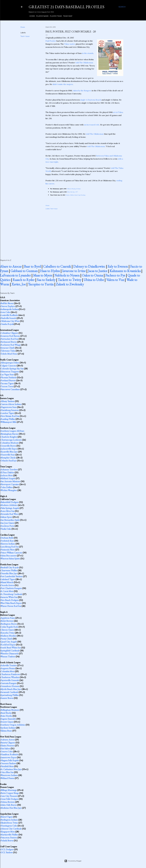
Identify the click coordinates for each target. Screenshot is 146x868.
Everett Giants (7, 722)
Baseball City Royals (10, 567)
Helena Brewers (8, 802)
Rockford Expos (8, 645)
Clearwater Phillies (9, 570)
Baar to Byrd (32, 266)
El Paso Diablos (7, 472)
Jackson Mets (7, 475)
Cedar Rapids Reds (9, 627)
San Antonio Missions (10, 481)
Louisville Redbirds (9, 315)
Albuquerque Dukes (10, 363)
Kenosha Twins (7, 633)
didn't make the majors (63, 84)
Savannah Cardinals (9, 692)
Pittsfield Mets (7, 766)
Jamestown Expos (8, 757)
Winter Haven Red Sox (11, 606)
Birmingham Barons (9, 434)
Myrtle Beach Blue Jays (11, 689)
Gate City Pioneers (9, 796)
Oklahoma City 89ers (10, 321)
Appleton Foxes (8, 618)
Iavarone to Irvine (74, 271)
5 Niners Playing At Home (74, 189)
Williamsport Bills (8, 422)
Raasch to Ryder (24, 280)
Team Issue (25, 36)
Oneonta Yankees (8, 763)
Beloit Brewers (7, 621)
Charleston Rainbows (10, 674)
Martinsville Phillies (9, 835)
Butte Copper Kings (10, 793)
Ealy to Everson (118, 266)
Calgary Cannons (8, 366)
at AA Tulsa (118, 112)
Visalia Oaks (6, 529)
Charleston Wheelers (10, 677)
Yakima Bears (6, 731)
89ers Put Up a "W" (73, 192)
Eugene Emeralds (8, 719)
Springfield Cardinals (10, 651)
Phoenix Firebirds (8, 377)
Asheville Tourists (9, 665)
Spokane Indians (8, 728)
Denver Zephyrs (8, 306)
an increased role (92, 125)
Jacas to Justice (98, 271)
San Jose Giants (7, 523)
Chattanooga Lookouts (11, 440)
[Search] (122, 7)
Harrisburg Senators (10, 410)
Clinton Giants (7, 630)
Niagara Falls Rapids (10, 760)
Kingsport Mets (8, 832)
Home (31, 16)
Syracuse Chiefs (8, 348)
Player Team (55, 16)
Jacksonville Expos (9, 449)
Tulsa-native (70, 44)
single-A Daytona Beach (91, 100)
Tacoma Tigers (7, 383)
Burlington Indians (9, 820)
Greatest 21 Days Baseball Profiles (66, 7)
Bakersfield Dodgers (10, 502)
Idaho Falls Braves (9, 805)
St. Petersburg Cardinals (11, 594)
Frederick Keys (7, 541)
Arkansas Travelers (9, 469)
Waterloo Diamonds (9, 653)
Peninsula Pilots (8, 550)
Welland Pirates (7, 778)
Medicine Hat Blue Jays (11, 808)
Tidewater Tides (8, 351)
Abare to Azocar (11, 266)
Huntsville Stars (8, 455)
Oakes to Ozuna (92, 275)
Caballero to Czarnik (57, 266)
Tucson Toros (7, 386)
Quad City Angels (9, 642)
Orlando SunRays (9, 461)
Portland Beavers (8, 380)
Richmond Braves (9, 342)
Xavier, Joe (19, 284)
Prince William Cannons (11, 553)
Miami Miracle (7, 582)
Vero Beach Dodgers (10, 600)
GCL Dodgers (7, 849)
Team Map (67, 16)
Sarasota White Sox (9, 597)
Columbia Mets (7, 671)
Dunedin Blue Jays (9, 573)
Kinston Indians (8, 544)
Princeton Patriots (9, 838)
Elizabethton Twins (9, 823)
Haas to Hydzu (50, 271)
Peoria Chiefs (6, 639)
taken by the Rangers (82, 91)
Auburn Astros (8, 740)
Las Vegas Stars (7, 374)
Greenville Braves (8, 446)
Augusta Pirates (8, 668)
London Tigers (7, 413)
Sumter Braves (7, 698)
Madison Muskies (8, 636)
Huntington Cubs (9, 826)
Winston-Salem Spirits (10, 558)
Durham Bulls (7, 538)
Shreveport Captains (10, 484)
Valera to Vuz (115, 280)
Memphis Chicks (8, 458)
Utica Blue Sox (7, 772)
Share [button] (23, 27)
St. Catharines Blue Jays (11, 769)
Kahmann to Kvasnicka (125, 271)
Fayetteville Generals (10, 680)
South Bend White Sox (11, 648)
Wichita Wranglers (9, 490)
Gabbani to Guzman (24, 271)
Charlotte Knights (9, 437)
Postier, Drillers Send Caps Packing (76, 195)
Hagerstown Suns (9, 407)
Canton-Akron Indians (11, 404)
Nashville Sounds (8, 318)
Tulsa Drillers (7, 487)
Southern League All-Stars (12, 431)
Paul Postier (51, 41)
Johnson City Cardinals (11, 829)
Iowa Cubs (5, 312)
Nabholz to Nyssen (67, 275)
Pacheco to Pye (115, 275)
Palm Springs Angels (10, 508)
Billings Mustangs (9, 790)
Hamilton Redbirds (9, 754)
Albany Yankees (8, 401)
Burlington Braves (9, 624)
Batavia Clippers (8, 743)
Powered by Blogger (73, 861)
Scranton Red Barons (10, 336)
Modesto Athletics (9, 505)
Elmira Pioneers (7, 746)
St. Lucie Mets (7, 591)
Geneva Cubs (7, 751)
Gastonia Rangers (9, 683)
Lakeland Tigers (8, 579)
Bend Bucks (6, 713)
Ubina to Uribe (94, 280)
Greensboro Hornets (10, 686)
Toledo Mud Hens (9, 354)
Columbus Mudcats (10, 443)
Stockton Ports (7, 526)
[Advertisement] (84, 232)
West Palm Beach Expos (11, 603)
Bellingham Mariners (10, 710)
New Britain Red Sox (10, 416)
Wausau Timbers (8, 656)
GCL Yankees (7, 852)
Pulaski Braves (7, 840)
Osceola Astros (7, 585)
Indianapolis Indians (10, 309)
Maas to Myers (43, 275)
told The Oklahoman (84, 63)
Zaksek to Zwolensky (70, 284)
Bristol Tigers (7, 817)
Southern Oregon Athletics (13, 725)
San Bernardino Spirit (10, 520)
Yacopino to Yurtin (41, 284)
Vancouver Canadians (10, 389)
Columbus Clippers (9, 333)
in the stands (88, 53)
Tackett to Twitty (70, 280)
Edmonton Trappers (10, 371)
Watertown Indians (9, 775)
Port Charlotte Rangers (11, 588)
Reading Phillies (8, 419)
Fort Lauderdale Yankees (12, 576)
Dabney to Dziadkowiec (89, 266)
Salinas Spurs (6, 517)
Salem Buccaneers (8, 556)
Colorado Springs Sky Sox (12, 369)
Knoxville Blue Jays (9, 452)
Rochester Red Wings (10, 345)
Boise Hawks (6, 716)
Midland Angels (8, 478)
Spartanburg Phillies (10, 695)
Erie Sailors (5, 748)
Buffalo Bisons (7, 303)
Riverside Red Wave (9, 514)
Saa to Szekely (46, 280)
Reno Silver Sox (7, 511)
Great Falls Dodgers (9, 799)
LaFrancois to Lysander (15, 275)
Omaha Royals (7, 324)
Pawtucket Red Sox (9, 339)
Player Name (42, 16)
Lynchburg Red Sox (10, 547)
